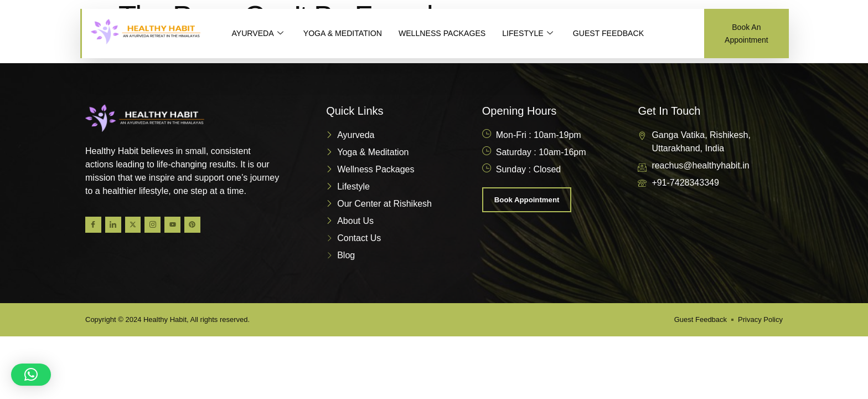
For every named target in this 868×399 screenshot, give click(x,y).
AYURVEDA (259, 34)
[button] (31, 375)
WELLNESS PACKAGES (453, 34)
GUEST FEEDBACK (626, 34)
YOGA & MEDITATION (348, 34)
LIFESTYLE (542, 34)
